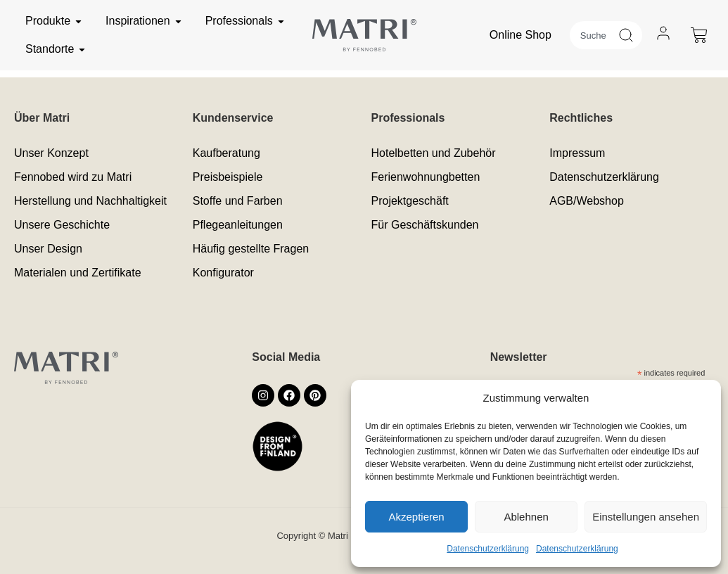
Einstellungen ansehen (646, 517)
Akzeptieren (416, 517)
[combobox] (594, 35)
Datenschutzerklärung (488, 549)
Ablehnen (526, 517)
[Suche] (630, 35)
